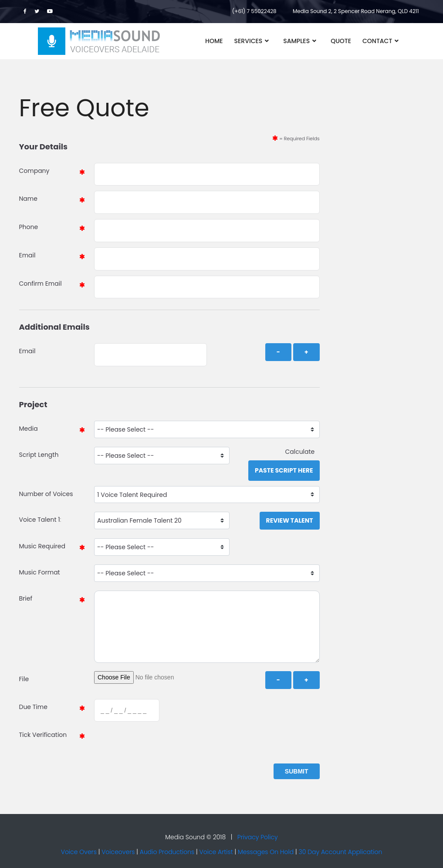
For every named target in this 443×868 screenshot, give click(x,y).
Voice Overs (79, 852)
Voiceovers (118, 852)
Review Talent (290, 520)
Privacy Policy (258, 837)
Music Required (42, 546)
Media (29, 429)
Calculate (302, 452)
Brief (26, 598)
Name (28, 199)
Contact (377, 41)
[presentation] (159, 744)
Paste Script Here (284, 470)
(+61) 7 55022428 (254, 11)
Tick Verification (43, 735)
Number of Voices (46, 494)
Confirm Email (41, 284)
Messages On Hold (266, 852)
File (24, 679)
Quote (341, 41)
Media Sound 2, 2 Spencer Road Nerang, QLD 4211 (356, 11)
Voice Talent (38, 520)
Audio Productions (167, 852)
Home (214, 41)
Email (27, 255)
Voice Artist (216, 852)
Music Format (40, 572)
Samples (296, 41)
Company (34, 171)
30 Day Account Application (341, 852)
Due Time (33, 707)
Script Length (39, 455)
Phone (29, 227)
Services (249, 41)
